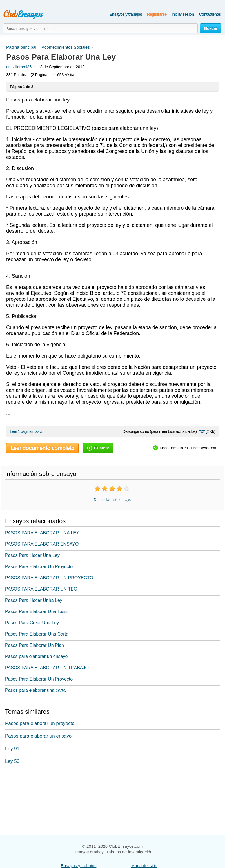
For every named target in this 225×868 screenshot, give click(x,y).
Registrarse (157, 14)
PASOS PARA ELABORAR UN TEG (41, 589)
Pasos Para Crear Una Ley (32, 623)
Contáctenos (210, 14)
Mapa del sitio (144, 866)
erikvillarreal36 (19, 67)
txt (202, 431)
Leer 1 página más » (26, 431)
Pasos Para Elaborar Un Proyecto (39, 567)
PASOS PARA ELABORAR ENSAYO (42, 544)
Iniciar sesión (183, 14)
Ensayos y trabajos (126, 14)
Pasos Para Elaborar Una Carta (37, 634)
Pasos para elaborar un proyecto (40, 723)
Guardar (98, 448)
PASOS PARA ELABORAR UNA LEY (42, 533)
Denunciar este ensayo (112, 500)
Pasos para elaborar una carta (35, 690)
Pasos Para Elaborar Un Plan (34, 645)
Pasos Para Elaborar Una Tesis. (37, 612)
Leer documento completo (42, 448)
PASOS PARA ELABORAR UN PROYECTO (49, 578)
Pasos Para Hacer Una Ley (32, 555)
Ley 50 (12, 761)
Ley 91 (12, 749)
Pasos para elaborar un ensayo (36, 656)
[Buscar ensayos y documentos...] (100, 28)
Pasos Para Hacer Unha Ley (34, 600)
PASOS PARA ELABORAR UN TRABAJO (47, 668)
